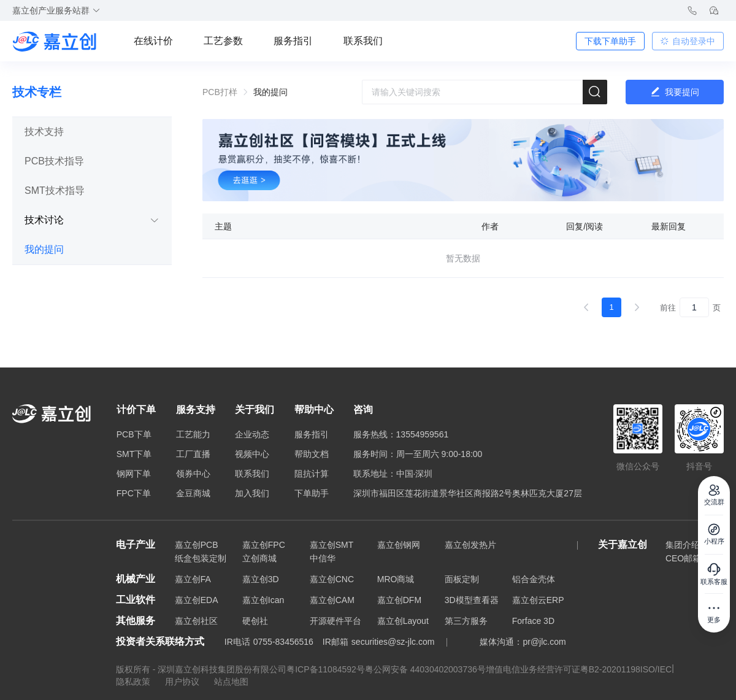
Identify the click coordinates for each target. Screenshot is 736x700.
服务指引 (293, 41)
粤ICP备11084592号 (326, 669)
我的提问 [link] (270, 92)
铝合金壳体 (534, 579)
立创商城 (259, 558)
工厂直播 (193, 454)
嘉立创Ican (263, 600)
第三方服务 (466, 621)
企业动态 (252, 434)
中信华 (323, 558)
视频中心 (252, 454)
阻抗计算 (312, 474)
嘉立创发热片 (470, 545)
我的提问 (44, 249)
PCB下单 (134, 434)
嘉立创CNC (332, 579)
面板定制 (462, 579)
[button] (92, 132)
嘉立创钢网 (399, 545)
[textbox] (485, 92)
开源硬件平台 (335, 621)
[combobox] (485, 92)
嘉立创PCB (197, 545)
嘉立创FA (193, 579)
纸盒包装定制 (201, 558)
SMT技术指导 (55, 190)
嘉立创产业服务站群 (56, 10)
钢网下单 (134, 474)
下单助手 (312, 493)
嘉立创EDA (197, 600)
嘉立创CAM (332, 600)
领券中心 (193, 474)
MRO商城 (396, 579)
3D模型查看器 (472, 600)
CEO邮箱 (683, 558)
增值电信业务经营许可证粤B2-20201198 (563, 669)
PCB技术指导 (54, 161)
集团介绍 (683, 545)
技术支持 (44, 132)
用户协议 (183, 682)
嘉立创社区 (196, 621)
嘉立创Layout (403, 621)
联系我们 (363, 41)
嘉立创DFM (399, 600)
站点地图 (231, 682)
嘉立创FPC (264, 545)
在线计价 (153, 41)
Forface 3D (533, 621)
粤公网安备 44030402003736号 (425, 669)
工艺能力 (193, 434)
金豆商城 (193, 493)
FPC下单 (134, 493)
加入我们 (252, 493)
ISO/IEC (656, 669)
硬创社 (255, 621)
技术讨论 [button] (92, 220)
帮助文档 (312, 454)
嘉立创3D (261, 579)
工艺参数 (223, 41)
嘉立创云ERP (538, 600)
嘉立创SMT (332, 545)
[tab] (92, 132)
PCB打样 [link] (220, 92)
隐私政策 (134, 682)
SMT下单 (134, 454)
